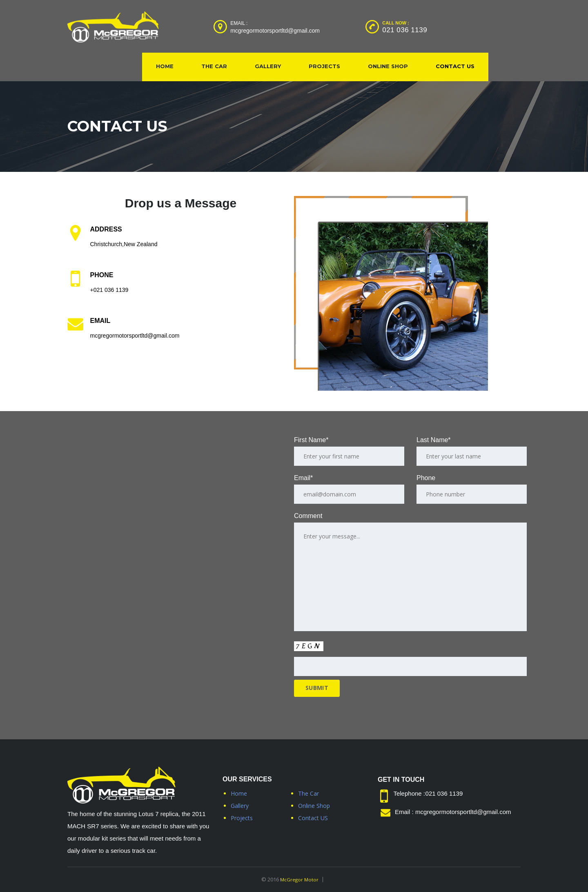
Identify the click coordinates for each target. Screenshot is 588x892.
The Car (214, 66)
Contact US (455, 66)
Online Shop (388, 66)
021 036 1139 (405, 30)
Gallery (268, 66)
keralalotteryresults (402, 826)
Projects (324, 66)
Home (165, 66)
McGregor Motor (299, 879)
